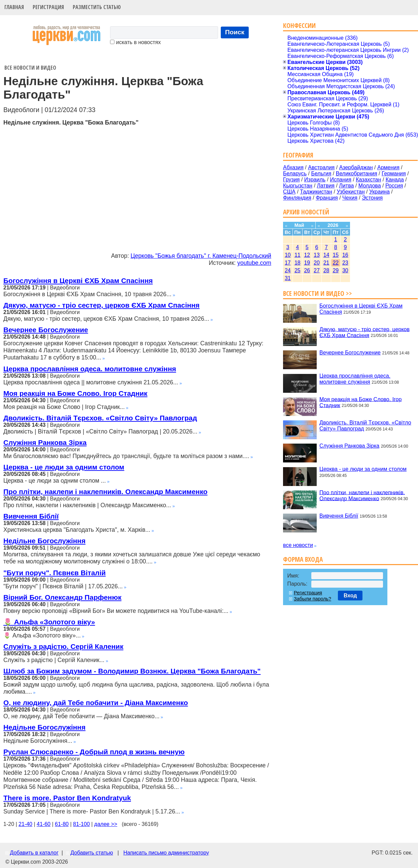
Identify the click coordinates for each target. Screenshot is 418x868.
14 (326, 255)
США (289, 192)
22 (336, 263)
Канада (395, 180)
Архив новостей (306, 212)
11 (298, 255)
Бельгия (321, 173)
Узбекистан (351, 192)
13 (317, 255)
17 (288, 263)
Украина (379, 192)
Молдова (370, 186)
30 (345, 270)
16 (345, 255)
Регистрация (48, 7)
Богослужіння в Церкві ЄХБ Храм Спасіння (78, 281)
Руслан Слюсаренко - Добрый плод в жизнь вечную (94, 752)
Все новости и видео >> (318, 293)
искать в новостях (135, 42)
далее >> (106, 824)
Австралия (321, 167)
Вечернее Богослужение (46, 330)
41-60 (44, 824)
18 (298, 263)
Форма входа (303, 559)
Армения (388, 167)
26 (307, 270)
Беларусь (295, 173)
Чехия (350, 198)
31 (288, 278)
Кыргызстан (298, 186)
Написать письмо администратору (166, 853)
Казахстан (368, 180)
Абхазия (293, 167)
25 (298, 270)
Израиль (315, 180)
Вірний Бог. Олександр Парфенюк (62, 597)
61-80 (62, 824)
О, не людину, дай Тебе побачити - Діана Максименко (96, 703)
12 (307, 255)
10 (288, 255)
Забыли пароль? (312, 599)
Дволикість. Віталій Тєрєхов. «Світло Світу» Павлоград (100, 418)
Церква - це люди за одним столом (64, 467)
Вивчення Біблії (31, 516)
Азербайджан (356, 167)
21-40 (25, 824)
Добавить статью (92, 853)
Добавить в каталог (34, 853)
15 (336, 255)
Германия (394, 173)
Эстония (372, 198)
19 (307, 263)
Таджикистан (316, 192)
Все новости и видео (30, 68)
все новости (298, 545)
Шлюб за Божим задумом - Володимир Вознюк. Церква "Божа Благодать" (132, 671)
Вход (350, 596)
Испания (341, 180)
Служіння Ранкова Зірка (45, 442)
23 (345, 263)
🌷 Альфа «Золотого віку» (49, 622)
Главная (14, 7)
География (298, 155)
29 (336, 270)
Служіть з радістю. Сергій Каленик (63, 646)
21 (326, 263)
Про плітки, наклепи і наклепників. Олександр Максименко (105, 492)
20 (317, 263)
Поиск (235, 32)
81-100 (81, 824)
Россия (394, 186)
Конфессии (299, 25)
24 (288, 270)
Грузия (291, 180)
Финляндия (297, 198)
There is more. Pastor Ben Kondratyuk (67, 798)
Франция (327, 198)
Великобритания (357, 173)
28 (326, 270)
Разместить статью (97, 7)
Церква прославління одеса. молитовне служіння (90, 369)
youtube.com (254, 263)
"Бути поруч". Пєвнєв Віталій (55, 573)
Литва (346, 186)
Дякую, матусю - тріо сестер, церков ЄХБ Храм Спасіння (101, 305)
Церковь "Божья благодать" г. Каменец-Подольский (201, 256)
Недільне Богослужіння (44, 541)
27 (317, 270)
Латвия (326, 186)
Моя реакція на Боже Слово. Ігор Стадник (75, 393)
